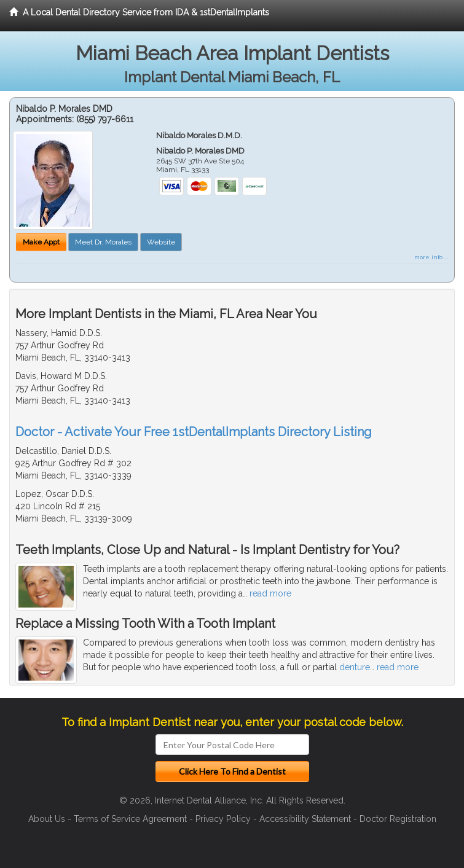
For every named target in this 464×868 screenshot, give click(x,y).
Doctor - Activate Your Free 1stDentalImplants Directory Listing (194, 432)
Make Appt (41, 242)
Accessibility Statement (305, 819)
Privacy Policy (223, 819)
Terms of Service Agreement (130, 819)
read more (270, 593)
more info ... (431, 257)
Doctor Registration (398, 819)
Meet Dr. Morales (103, 242)
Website (161, 242)
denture (355, 667)
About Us (47, 819)
